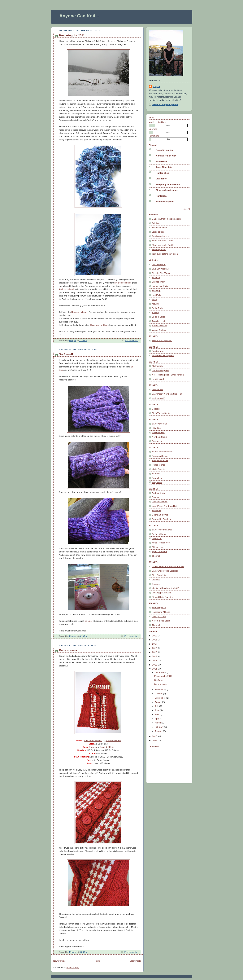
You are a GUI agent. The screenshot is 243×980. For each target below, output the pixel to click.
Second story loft (165, 202)
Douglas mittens (79, 312)
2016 (155, 648)
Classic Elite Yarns (161, 273)
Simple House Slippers (163, 355)
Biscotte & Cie (159, 264)
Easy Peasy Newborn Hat (164, 506)
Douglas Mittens (160, 502)
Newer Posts (59, 961)
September (161, 698)
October (159, 694)
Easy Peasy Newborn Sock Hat (167, 394)
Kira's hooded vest (93, 740)
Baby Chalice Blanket (162, 452)
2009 (155, 740)
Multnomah (157, 366)
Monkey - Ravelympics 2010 (166, 588)
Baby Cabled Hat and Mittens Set (168, 566)
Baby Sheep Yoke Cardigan (165, 571)
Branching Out (159, 608)
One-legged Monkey (162, 593)
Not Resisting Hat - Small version (168, 375)
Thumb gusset (159, 249)
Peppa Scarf (158, 379)
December (160, 672)
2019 (155, 636)
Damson (156, 497)
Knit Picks (157, 295)
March (158, 723)
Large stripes (158, 232)
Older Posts (135, 961)
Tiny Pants (157, 482)
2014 (155, 656)
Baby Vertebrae (159, 424)
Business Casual (160, 456)
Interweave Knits (160, 286)
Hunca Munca (159, 465)
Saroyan (156, 474)
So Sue (88, 621)
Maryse (156, 86)
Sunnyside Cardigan (162, 519)
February (159, 727)
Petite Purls (158, 308)
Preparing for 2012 (72, 35)
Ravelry (156, 312)
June (158, 710)
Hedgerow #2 (158, 398)
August (158, 702)
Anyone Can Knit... (79, 16)
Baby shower (68, 650)
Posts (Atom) (73, 968)
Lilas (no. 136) (159, 616)
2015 (155, 652)
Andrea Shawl (159, 493)
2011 (155, 669)
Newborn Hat (158, 433)
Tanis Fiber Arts (164, 167)
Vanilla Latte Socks (158, 122)
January (159, 731)
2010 (155, 736)
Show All (187, 209)
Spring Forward (159, 552)
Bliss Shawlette (159, 575)
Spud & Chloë (107, 747)
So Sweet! (66, 354)
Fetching (156, 580)
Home (98, 961)
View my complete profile (165, 104)
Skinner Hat (158, 547)
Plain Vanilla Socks (161, 413)
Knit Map (156, 291)
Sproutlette (157, 478)
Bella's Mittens (159, 534)
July (157, 706)
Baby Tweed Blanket (162, 530)
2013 (155, 661)
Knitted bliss (163, 173)
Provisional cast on (161, 236)
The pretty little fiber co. (168, 184)
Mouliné (156, 304)
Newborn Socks (160, 437)
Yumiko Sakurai (113, 740)
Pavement (154, 136)
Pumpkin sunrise (165, 150)
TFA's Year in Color (99, 325)
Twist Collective (159, 326)
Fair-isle (156, 223)
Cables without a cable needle (166, 219)
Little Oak (157, 428)
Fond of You (158, 351)
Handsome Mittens (161, 612)
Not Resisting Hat (160, 370)
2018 (155, 640)
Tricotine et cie (159, 321)
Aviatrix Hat (158, 389)
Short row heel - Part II (163, 245)
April (157, 719)
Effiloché (156, 277)
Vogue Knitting (159, 330)
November (160, 690)
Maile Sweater (159, 469)
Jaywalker (157, 538)
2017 (155, 644)
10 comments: (131, 636)
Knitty (155, 299)
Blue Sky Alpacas (160, 269)
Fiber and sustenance (167, 190)
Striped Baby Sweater (163, 597)
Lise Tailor (161, 179)
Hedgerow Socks (160, 460)
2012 (155, 665)
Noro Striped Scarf (161, 621)
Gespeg (156, 409)
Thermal (156, 556)
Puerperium (158, 441)
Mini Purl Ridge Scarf (162, 341)
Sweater (93, 747)
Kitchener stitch (159, 228)
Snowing (153, 129)
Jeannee (156, 584)
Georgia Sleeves (160, 515)
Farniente (157, 510)
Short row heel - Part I (163, 241)
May (157, 714)
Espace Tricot (159, 282)
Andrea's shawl (66, 289)
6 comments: (132, 341)
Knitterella (161, 196)
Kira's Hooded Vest (161, 543)
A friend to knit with (166, 156)
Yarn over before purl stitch (165, 254)
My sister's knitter (123, 283)
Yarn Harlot (162, 161)
